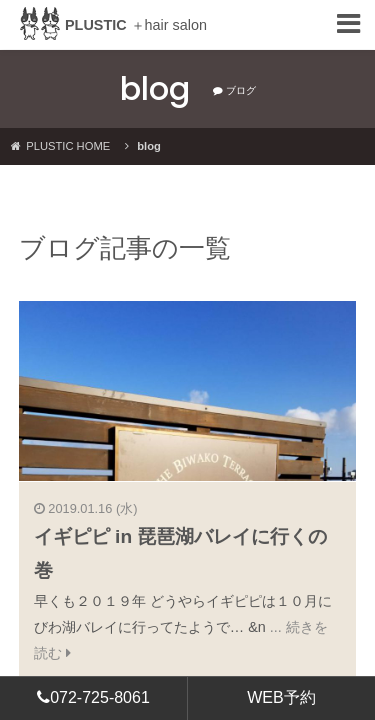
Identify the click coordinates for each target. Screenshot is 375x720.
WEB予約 (281, 697)
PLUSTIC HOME (60, 146)
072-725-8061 (93, 697)
